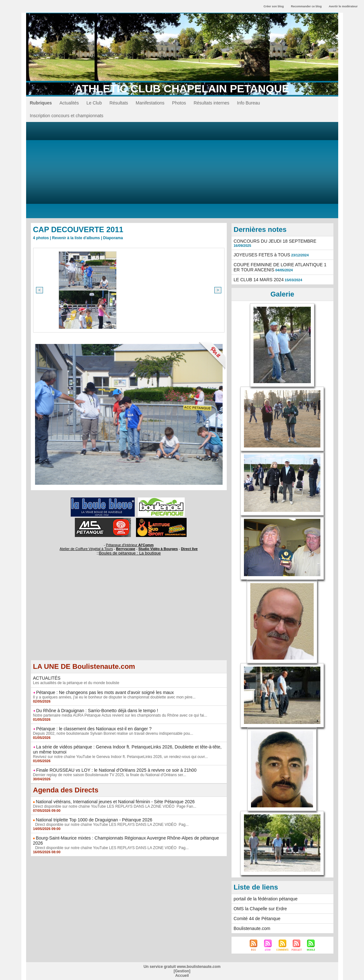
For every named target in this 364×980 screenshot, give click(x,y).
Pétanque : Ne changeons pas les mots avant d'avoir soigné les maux (105, 692)
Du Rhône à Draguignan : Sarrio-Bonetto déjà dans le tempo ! (97, 711)
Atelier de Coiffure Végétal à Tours (86, 549)
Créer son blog (274, 6)
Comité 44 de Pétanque (257, 919)
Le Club (94, 103)
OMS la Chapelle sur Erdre (260, 909)
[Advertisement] (182, 170)
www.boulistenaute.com (199, 967)
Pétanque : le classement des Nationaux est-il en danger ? (94, 729)
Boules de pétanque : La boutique (130, 553)
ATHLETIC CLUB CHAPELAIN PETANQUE (182, 89)
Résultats (119, 103)
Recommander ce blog (307, 6)
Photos (179, 103)
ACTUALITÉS (47, 678)
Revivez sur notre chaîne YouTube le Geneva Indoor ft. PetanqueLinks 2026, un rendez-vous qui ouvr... (121, 757)
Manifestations (150, 103)
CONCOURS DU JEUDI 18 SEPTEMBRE (275, 241)
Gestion (182, 971)
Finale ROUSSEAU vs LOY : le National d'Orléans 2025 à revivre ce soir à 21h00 (116, 770)
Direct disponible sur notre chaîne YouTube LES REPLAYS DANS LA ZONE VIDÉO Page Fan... (115, 806)
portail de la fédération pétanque (266, 899)
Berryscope (126, 549)
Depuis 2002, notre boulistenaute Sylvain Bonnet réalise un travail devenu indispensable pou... (113, 733)
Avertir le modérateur (343, 6)
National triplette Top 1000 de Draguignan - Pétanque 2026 (94, 820)
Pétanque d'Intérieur (130, 545)
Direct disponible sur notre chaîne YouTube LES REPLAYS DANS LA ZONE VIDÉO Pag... (111, 825)
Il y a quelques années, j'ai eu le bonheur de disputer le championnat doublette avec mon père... (114, 697)
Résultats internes (211, 103)
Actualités (69, 103)
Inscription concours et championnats (67, 116)
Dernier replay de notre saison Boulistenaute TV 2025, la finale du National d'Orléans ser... (110, 775)
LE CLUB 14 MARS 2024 (259, 280)
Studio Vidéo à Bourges (158, 549)
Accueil (182, 976)
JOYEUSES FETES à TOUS (262, 255)
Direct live (189, 549)
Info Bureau (248, 103)
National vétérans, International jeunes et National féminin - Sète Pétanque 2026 (115, 802)
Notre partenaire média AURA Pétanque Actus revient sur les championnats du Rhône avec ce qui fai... (120, 715)
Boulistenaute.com (252, 928)
